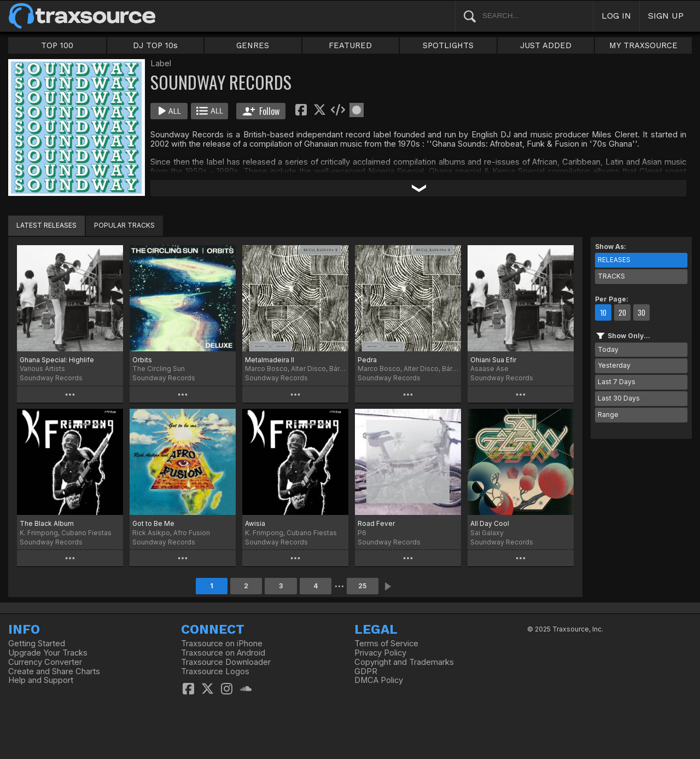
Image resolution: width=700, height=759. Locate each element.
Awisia (255, 523)
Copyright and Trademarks (404, 662)
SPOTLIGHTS (448, 45)
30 (641, 312)
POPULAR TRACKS (124, 225)
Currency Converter (45, 662)
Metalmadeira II (270, 360)
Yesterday (614, 365)
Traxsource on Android (223, 653)
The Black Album (47, 523)
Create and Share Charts (54, 671)
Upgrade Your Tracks (48, 653)
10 (603, 312)
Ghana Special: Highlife (57, 360)
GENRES (253, 45)
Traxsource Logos (215, 671)
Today (608, 349)
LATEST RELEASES (46, 225)
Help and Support (41, 680)
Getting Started (37, 644)
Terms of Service (386, 644)
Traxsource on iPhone (222, 644)
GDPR (366, 671)
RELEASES (614, 260)
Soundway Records (51, 378)
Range (608, 415)
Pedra (367, 360)
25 (362, 586)
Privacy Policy (380, 653)
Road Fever (376, 523)
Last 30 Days (619, 398)
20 (622, 312)
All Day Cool (490, 523)
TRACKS (611, 276)
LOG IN (616, 16)
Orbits (142, 360)
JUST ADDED (546, 45)
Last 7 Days (617, 382)
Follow (261, 111)
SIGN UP (666, 16)
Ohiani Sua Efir (493, 360)
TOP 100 (57, 45)
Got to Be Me (153, 523)
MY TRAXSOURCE (643, 45)
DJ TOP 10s (155, 45)
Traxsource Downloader (226, 662)
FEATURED (350, 45)
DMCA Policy (379, 680)
